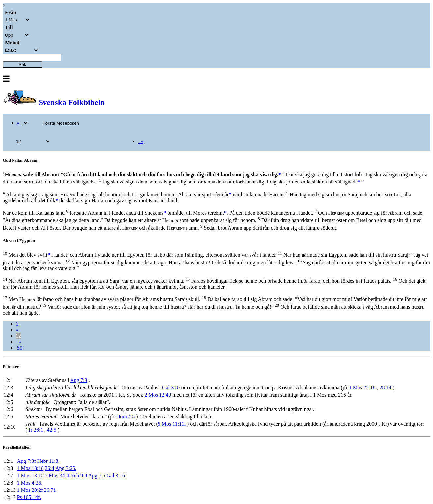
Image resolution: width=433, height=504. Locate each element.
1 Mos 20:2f (30, 490)
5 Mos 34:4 (57, 476)
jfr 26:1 (35, 430)
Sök (23, 64)
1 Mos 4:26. (29, 483)
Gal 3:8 (170, 388)
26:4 (49, 468)
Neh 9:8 (79, 476)
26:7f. (50, 490)
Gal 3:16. (117, 476)
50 (19, 348)
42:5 (51, 430)
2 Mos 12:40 (158, 395)
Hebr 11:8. (48, 461)
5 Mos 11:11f (172, 424)
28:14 (386, 388)
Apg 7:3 (79, 380)
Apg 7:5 (97, 476)
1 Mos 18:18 (30, 468)
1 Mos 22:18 (362, 388)
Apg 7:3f (26, 461)
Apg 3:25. (66, 468)
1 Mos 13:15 (30, 476)
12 (18, 336)
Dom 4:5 (126, 417)
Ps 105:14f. (29, 497)
